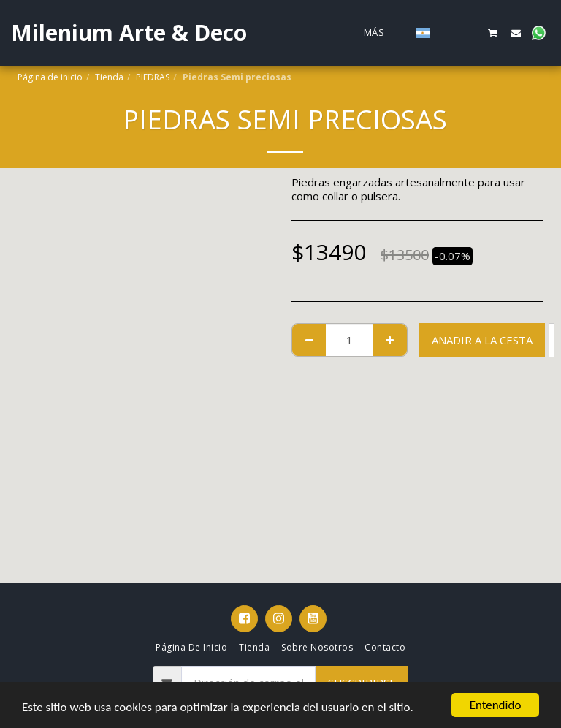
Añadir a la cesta (482, 340)
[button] (447, 33)
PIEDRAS (153, 77)
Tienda (109, 77)
